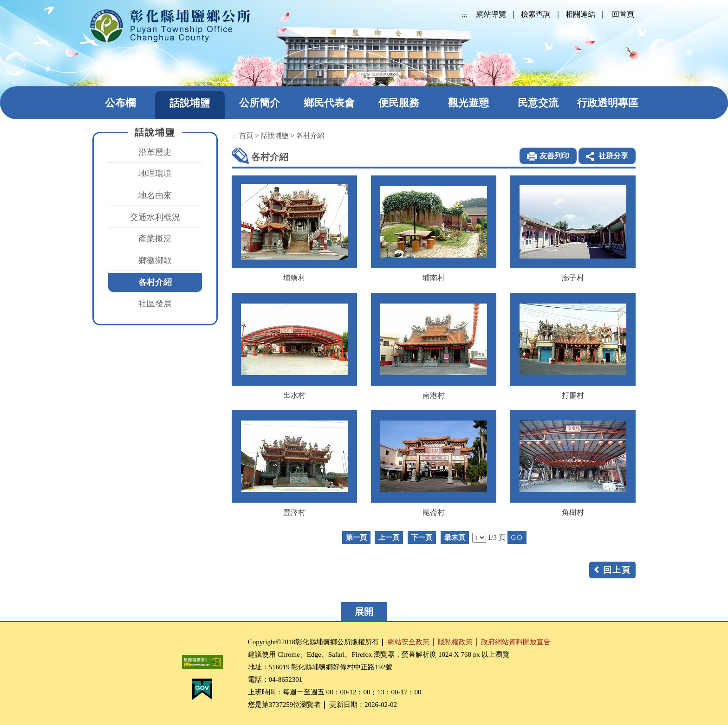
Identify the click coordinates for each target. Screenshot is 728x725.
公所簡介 (260, 103)
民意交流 (538, 103)
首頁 (246, 135)
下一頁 (422, 537)
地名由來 (155, 195)
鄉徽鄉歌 (155, 260)
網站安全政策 (409, 642)
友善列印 (554, 156)
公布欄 (120, 103)
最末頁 (455, 537)
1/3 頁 (497, 537)
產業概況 (155, 239)
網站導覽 (491, 14)
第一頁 (356, 537)
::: (465, 15)
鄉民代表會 (329, 103)
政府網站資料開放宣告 (516, 642)
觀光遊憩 (468, 103)
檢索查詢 (536, 14)
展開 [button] (364, 612)
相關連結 (580, 14)
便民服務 (399, 103)
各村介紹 (155, 282)
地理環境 (155, 174)
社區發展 (155, 304)
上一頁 (389, 537)
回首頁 (623, 14)
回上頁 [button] (617, 570)
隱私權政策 (455, 642)
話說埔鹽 (190, 103)
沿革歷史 (155, 152)
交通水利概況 (155, 217)
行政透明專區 (608, 103)
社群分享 (613, 156)
